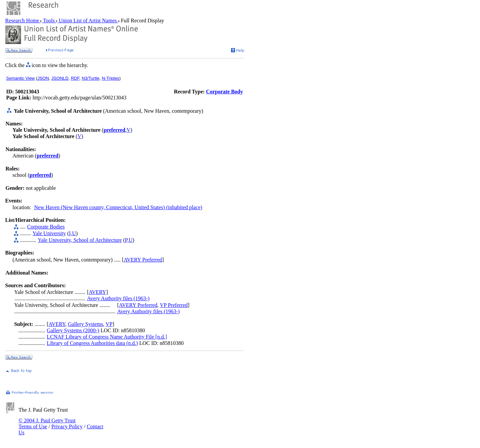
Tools (49, 21)
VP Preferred (174, 305)
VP (109, 324)
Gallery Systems (85, 324)
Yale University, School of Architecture (80, 240)
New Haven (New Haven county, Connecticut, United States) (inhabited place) (118, 207)
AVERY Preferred (143, 260)
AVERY (97, 292)
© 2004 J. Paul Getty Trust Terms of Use (47, 423)
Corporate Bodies (46, 227)
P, (127, 240)
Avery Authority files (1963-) (118, 298)
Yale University (49, 233)
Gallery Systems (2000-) (73, 330)
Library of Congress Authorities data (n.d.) (92, 343)
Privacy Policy (67, 426)
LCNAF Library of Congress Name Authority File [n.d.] (107, 337)
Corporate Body (224, 92)
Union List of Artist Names (88, 21)
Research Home (23, 21)
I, (70, 233)
